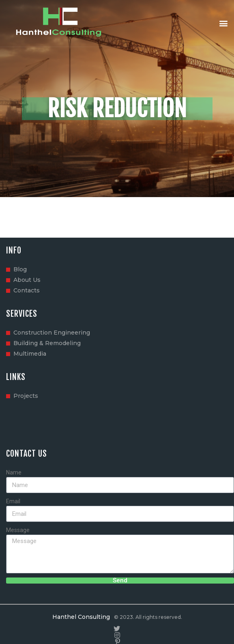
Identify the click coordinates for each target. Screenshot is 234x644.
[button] (223, 23)
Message (18, 530)
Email (13, 501)
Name (14, 472)
